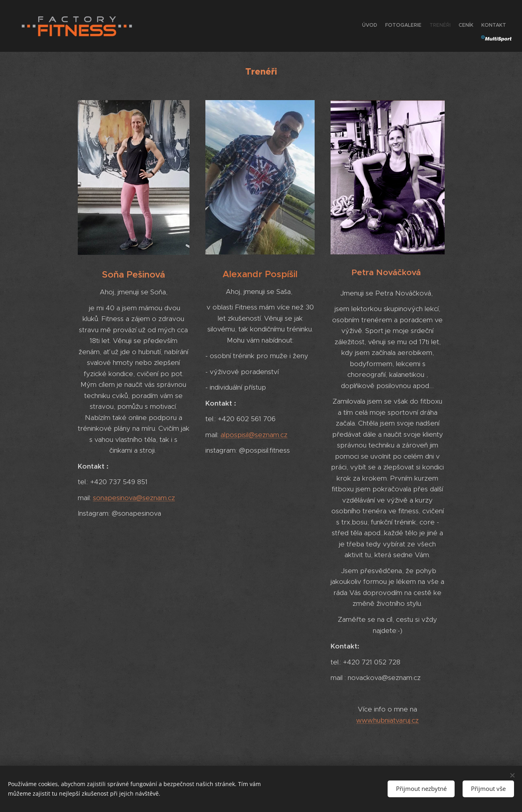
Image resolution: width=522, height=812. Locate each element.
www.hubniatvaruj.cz (387, 720)
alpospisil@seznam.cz (254, 434)
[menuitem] (475, 26)
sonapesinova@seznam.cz (134, 497)
